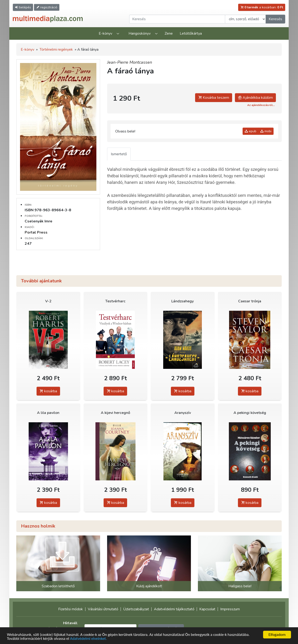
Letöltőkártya (191, 33)
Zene (169, 33)
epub (251, 131)
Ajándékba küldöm (255, 98)
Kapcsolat (207, 609)
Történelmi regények (56, 50)
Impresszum (230, 609)
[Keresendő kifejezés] (177, 19)
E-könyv (105, 33)
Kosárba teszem (214, 98)
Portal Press (36, 232)
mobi (266, 131)
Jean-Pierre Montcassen (130, 62)
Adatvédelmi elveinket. (88, 639)
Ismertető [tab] (119, 154)
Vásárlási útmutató (103, 609)
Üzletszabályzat (136, 609)
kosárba (48, 391)
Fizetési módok (71, 609)
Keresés (275, 19)
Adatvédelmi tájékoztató (174, 609)
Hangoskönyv (140, 33)
